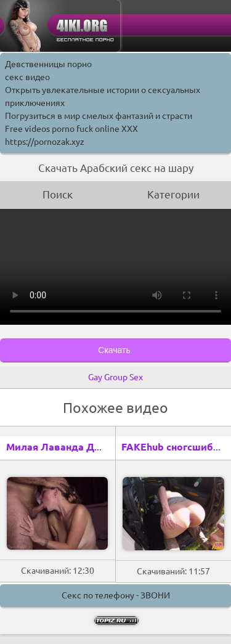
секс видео (27, 77)
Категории (173, 194)
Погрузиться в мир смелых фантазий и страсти (99, 116)
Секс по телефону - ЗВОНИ (116, 595)
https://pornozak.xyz (45, 142)
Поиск (58, 194)
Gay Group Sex (115, 377)
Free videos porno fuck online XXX (71, 129)
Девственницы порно (48, 64)
